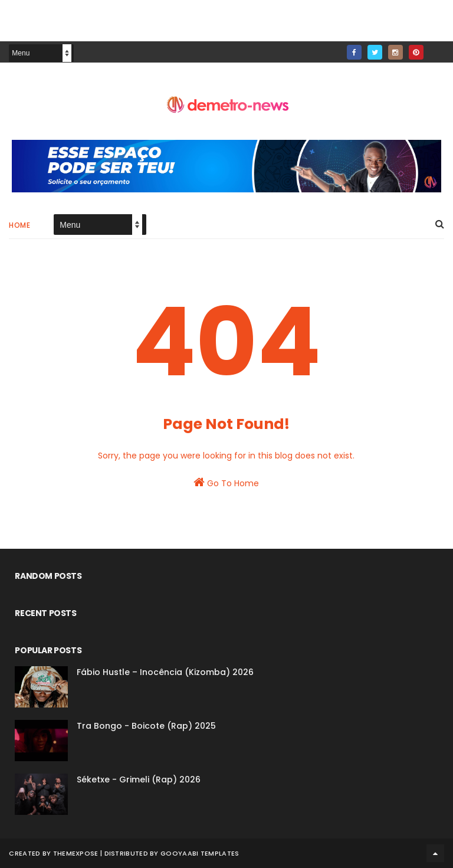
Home (19, 225)
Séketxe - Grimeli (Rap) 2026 (139, 779)
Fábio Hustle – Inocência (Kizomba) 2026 (165, 672)
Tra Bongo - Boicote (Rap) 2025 (146, 726)
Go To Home (226, 483)
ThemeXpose (76, 853)
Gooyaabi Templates (200, 853)
